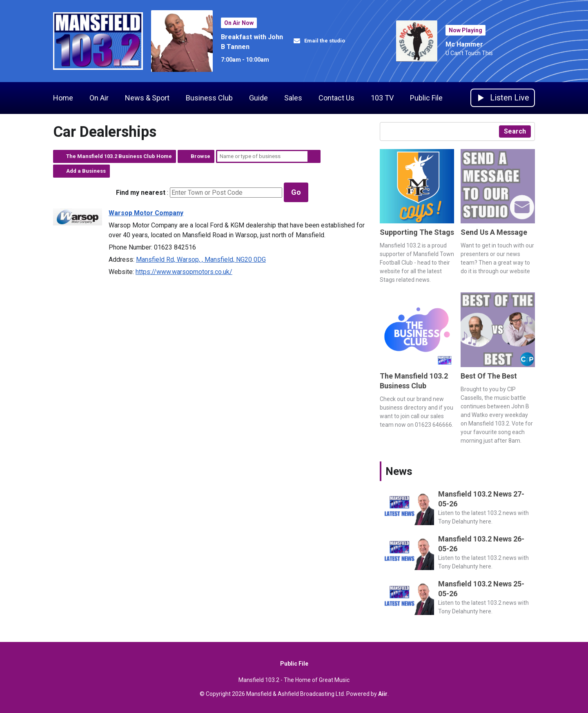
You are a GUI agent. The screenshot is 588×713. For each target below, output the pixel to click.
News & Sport (147, 98)
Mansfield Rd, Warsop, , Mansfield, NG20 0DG (201, 260)
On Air (99, 98)
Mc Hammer (464, 44)
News (399, 471)
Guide (258, 98)
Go (296, 192)
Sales (293, 98)
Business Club (209, 98)
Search (314, 156)
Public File (426, 98)
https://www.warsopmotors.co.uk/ (184, 272)
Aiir (383, 694)
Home (63, 98)
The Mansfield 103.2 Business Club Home (119, 156)
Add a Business (86, 171)
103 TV (382, 98)
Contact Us (336, 98)
